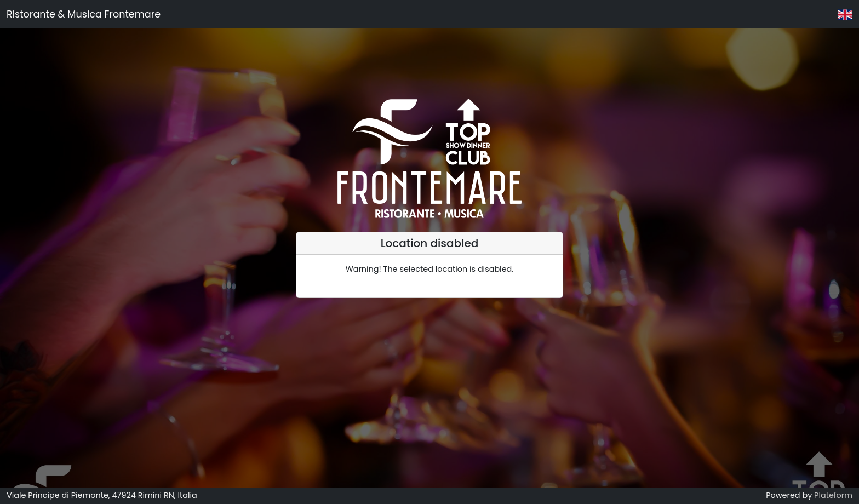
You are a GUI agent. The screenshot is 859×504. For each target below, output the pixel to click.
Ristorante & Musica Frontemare (84, 14)
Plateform (833, 495)
